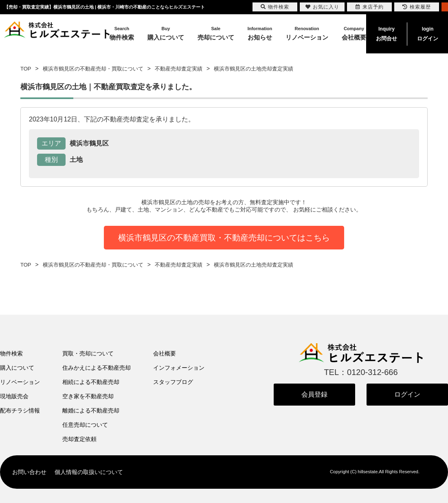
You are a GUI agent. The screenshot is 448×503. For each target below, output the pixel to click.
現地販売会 (14, 396)
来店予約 (370, 7)
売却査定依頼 (79, 439)
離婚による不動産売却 (91, 410)
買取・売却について (88, 353)
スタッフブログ (173, 382)
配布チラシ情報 (20, 410)
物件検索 (11, 353)
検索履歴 (417, 7)
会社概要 (165, 353)
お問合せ (387, 33)
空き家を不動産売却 (88, 396)
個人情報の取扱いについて (89, 472)
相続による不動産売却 (91, 382)
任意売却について (85, 425)
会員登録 (314, 394)
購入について (17, 368)
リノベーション (20, 382)
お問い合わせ (29, 472)
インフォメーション (179, 368)
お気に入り (322, 7)
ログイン (428, 33)
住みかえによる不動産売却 (97, 368)
